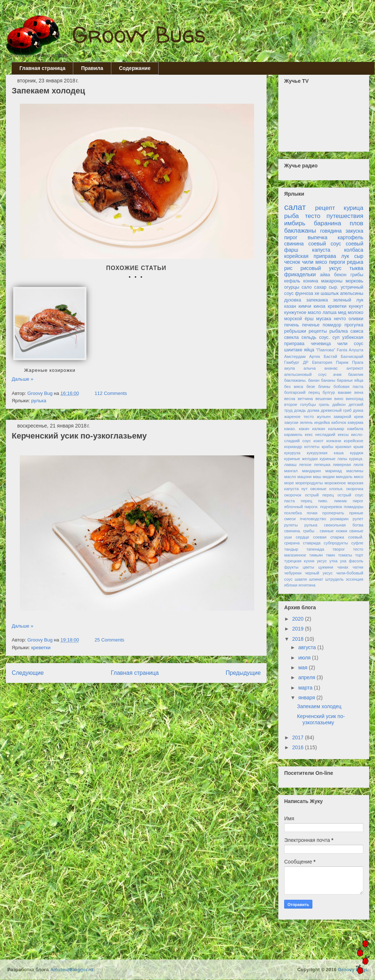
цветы (309, 567)
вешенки (324, 399)
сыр (359, 256)
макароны (332, 281)
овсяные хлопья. (327, 489)
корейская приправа (310, 256)
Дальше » (23, 379)
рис (288, 268)
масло (290, 477)
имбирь (295, 223)
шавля (301, 579)
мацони (305, 477)
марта (306, 688)
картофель (350, 237)
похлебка (293, 513)
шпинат (316, 579)
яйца (309, 350)
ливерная (342, 465)
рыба (292, 216)
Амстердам (295, 356)
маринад (333, 471)
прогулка (354, 325)
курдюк (357, 453)
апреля (307, 677)
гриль (324, 404)
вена (359, 392)
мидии (329, 477)
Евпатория (322, 362)
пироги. (311, 507)
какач (304, 429)
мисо (359, 477)
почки (312, 513)
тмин (331, 555)
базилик (356, 374)
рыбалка (339, 331)
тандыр (291, 549)
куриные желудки (301, 459)
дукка (358, 410)
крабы (327, 447)
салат (295, 207)
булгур (329, 392)
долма (313, 410)
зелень (306, 422)
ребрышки (295, 331)
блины (324, 387)
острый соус (350, 495)
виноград (354, 399)
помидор (332, 325)
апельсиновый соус (305, 374)
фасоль (356, 561)
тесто (313, 216)
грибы (357, 275)
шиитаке (293, 350)
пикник (340, 501)
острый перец (320, 495)
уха (343, 561)
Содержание (135, 68)
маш (317, 477)
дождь (300, 410)
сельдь (309, 337)
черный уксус (319, 573)
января (307, 698)
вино (339, 399)
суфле (357, 543)
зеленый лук (348, 300)
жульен (324, 417)
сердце (303, 537)
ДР (306, 362)
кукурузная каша (325, 453)
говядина (331, 231)
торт (359, 555)
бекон (340, 275)
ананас (331, 368)
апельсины (352, 293)
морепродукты (309, 483)
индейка (322, 422)
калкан (319, 429)
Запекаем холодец (48, 91)
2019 (299, 629)
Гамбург (292, 362)
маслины (355, 471)
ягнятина (307, 585)
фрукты (291, 567)
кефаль (292, 281)
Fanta (342, 350)
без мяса (294, 387)
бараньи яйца (350, 380)
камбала (355, 429)
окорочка (355, 489)
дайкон (339, 404)
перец (306, 501)
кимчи (305, 306)
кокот (318, 441)
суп (336, 337)
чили (308, 262)
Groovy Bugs (139, 34)
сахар (320, 287)
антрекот (355, 368)
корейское (354, 441)
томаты (345, 555)
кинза (319, 306)
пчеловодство (313, 519)
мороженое (335, 483)
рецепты (318, 331)
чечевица (321, 344)
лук (345, 256)
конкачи (334, 441)
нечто (340, 319)
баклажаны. (295, 380)
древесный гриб (336, 410)
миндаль (344, 477)
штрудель (334, 579)
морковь (354, 281)
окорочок (293, 495)
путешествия (345, 216)
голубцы (308, 404)
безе (311, 387)
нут (305, 489)
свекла (292, 337)
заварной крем (348, 417)
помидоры (354, 507)
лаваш (290, 465)
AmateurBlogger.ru (72, 970)
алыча (310, 368)
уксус (322, 561)
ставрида (312, 543)
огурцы (292, 287)
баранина (327, 223)
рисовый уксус (321, 268)
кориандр (293, 447)
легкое (305, 465)
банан (314, 380)
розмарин (339, 519)
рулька (39, 401)
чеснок (292, 262)
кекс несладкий (320, 434)
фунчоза (304, 293)
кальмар (336, 429)
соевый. (356, 537)
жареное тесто (299, 417)
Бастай (331, 356)
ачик (337, 374)
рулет (358, 519)
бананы (328, 380)
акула (289, 368)
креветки (41, 648)
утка (333, 561)
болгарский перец (302, 392)
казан (290, 306)
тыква (356, 268)
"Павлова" (326, 350)
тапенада (315, 549)
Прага (358, 362)
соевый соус (325, 244)
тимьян (316, 555)
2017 (299, 737)
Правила (92, 68)
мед (342, 313)
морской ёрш (299, 319)
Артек (315, 356)
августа (308, 647)
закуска (354, 231)
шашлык (330, 293)
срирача (292, 543)
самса (357, 331)
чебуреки (293, 573)
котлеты (312, 447)
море (289, 483)
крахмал (343, 447)
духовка (293, 300)
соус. (324, 337)
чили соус (350, 344)
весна (290, 399)
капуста (321, 250)
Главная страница (42, 68)
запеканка (317, 300)
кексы (343, 434)
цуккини (326, 567)
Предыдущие (243, 673)
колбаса (354, 250)
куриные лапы (333, 459)
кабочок (339, 422)
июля (305, 658)
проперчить (333, 513)
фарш (291, 250)
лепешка (322, 465)
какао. (290, 429)
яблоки (291, 585)
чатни (358, 567)
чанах (343, 567)
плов (357, 223)
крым (358, 447)
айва (325, 275)
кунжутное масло (303, 313)
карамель (293, 434)
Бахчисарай (352, 356)
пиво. (323, 501)
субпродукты (336, 543)
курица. (356, 459)
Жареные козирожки (50, 370)
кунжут (356, 306)
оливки (356, 319)
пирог (291, 237)
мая (303, 667)
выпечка (318, 237)
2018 (299, 639)
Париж (342, 362)
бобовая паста (348, 387)
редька (355, 262)
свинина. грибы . (301, 531)
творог (339, 549)
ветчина (305, 399)
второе (291, 404)
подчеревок (331, 507)
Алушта (356, 350)
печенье (311, 325)
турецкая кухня (299, 561)
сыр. (334, 287)
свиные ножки (333, 531)
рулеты (291, 525)
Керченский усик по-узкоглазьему (79, 436)
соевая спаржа (329, 537)
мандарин (312, 471)
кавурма (355, 422)
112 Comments (111, 393)
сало (307, 287)
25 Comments (109, 640)
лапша (330, 313)
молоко (355, 313)
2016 (299, 747)
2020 (299, 619)
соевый (354, 244)
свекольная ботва (344, 525)
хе (317, 293)
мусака (324, 319)
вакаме (344, 392)
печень (292, 325)
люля (358, 465)
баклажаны (300, 231)
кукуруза (292, 453)
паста (289, 501)
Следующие (28, 673)
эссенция (354, 579)
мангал (291, 471)
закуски (291, 422)
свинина (294, 244)
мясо (321, 262)
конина (311, 281)
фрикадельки (300, 274)
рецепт (325, 208)
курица (354, 208)
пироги (337, 262)
